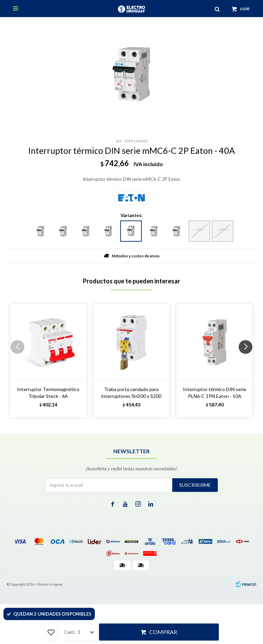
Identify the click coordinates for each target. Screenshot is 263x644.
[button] (248, 361)
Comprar (163, 632)
